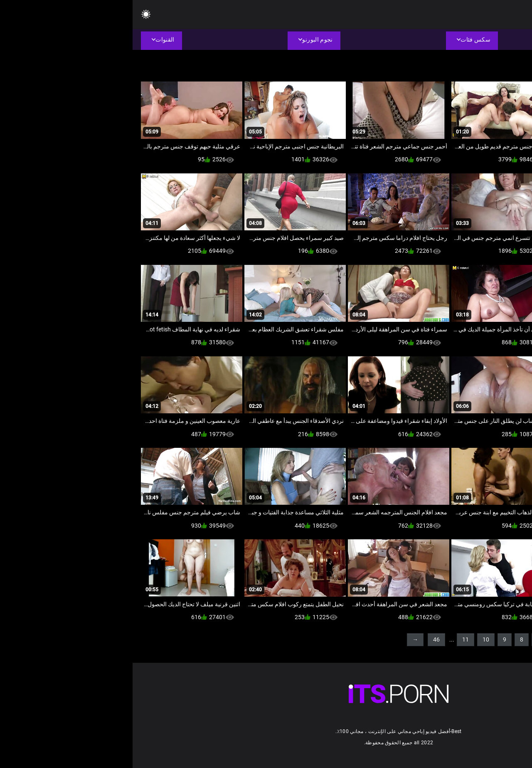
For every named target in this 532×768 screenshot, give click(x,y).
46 (304, 640)
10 (353, 640)
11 (333, 640)
